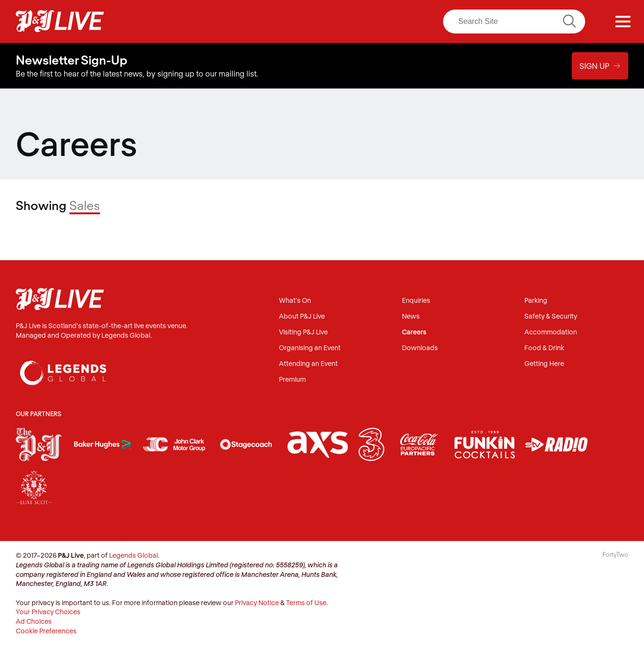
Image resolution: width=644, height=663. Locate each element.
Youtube (388, 22)
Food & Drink (544, 348)
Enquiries (416, 301)
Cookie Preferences (46, 631)
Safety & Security (551, 316)
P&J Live (60, 22)
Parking (536, 301)
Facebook (308, 22)
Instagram (328, 22)
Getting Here (544, 364)
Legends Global (133, 555)
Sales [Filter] (85, 205)
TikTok (408, 22)
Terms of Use (306, 602)
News (411, 316)
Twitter (348, 22)
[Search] (514, 22)
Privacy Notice (257, 602)
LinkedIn (368, 22)
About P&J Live (302, 316)
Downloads (420, 348)
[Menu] (623, 22)
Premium (292, 380)
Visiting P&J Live (303, 332)
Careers (414, 332)
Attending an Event (308, 364)
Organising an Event (310, 348)
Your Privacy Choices (48, 612)
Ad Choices (34, 621)
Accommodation (551, 332)
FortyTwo (615, 554)
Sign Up (600, 66)
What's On (295, 301)
